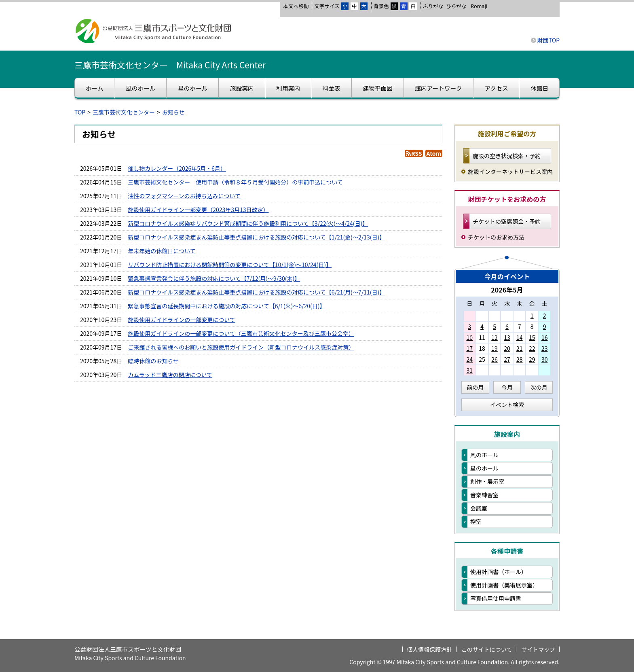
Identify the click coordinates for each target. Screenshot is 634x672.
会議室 (479, 508)
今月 (507, 387)
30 (545, 359)
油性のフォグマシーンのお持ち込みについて (184, 196)
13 (507, 337)
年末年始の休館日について (162, 251)
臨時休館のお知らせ (153, 361)
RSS (416, 153)
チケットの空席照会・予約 (507, 221)
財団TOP (548, 40)
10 (469, 337)
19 (495, 348)
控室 (476, 521)
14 (520, 337)
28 (520, 359)
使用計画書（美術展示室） (504, 585)
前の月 (475, 387)
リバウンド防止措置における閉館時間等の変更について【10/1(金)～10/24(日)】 (230, 265)
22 (532, 348)
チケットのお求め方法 (496, 237)
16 (545, 337)
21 (520, 348)
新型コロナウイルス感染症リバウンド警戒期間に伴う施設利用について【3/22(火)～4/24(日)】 (248, 223)
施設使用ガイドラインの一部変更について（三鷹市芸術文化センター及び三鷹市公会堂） (241, 333)
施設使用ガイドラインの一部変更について (182, 320)
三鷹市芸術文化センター (124, 112)
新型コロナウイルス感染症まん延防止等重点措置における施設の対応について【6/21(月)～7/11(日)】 (256, 292)
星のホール (484, 468)
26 (495, 359)
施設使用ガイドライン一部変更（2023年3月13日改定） (198, 210)
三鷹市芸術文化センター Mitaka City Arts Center (170, 65)
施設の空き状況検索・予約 (507, 156)
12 (495, 337)
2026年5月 (507, 290)
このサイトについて (487, 649)
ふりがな (433, 6)
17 (469, 348)
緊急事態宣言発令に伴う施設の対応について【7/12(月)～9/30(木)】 (214, 278)
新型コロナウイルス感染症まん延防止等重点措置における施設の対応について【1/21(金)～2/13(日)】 (256, 237)
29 (532, 359)
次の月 (539, 387)
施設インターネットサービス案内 (510, 172)
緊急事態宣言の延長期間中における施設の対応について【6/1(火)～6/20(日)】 (226, 306)
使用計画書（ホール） (499, 572)
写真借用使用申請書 (496, 598)
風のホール (484, 455)
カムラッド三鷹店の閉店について (170, 375)
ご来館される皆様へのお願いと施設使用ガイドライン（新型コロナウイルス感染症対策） (241, 347)
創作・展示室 (487, 481)
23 (545, 348)
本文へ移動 (296, 6)
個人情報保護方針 (429, 649)
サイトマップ (538, 649)
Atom (434, 153)
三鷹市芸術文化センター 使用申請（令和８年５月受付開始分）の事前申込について (235, 182)
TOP (80, 112)
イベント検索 (507, 405)
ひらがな (456, 6)
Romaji (479, 6)
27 (507, 359)
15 (532, 337)
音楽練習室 (484, 495)
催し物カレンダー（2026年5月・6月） (177, 168)
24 (469, 359)
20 (507, 348)
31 (469, 370)
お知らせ (173, 112)
